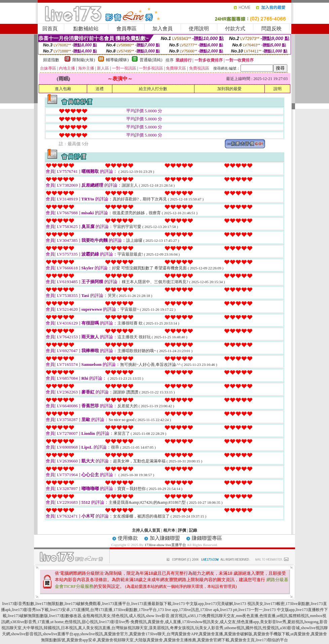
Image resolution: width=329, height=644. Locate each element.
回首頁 (50, 29)
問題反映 (271, 29)
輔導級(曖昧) (117, 60)
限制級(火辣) (84, 60)
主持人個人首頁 (146, 530)
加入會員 (162, 29)
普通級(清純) (151, 60)
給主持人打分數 (153, 89)
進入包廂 (63, 89)
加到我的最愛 (229, 89)
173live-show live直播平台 (165, 545)
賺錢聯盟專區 (207, 538)
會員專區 (126, 29)
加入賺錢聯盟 (165, 538)
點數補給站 (86, 29)
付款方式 (235, 29)
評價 (182, 530)
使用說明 (199, 29)
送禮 (100, 89)
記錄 (193, 530)
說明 (278, 89)
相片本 (169, 530)
